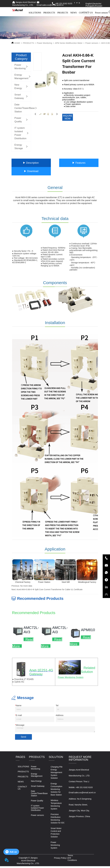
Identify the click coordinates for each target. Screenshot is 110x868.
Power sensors (92, 43)
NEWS (74, 13)
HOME (17, 43)
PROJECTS (63, 13)
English (89, 4)
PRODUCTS (49, 13)
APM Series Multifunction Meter (69, 43)
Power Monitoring (44, 43)
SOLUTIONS (35, 13)
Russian (99, 6)
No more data (26, 586)
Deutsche (97, 4)
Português (90, 6)
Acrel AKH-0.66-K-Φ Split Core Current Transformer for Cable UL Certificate (50, 589)
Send (23, 737)
